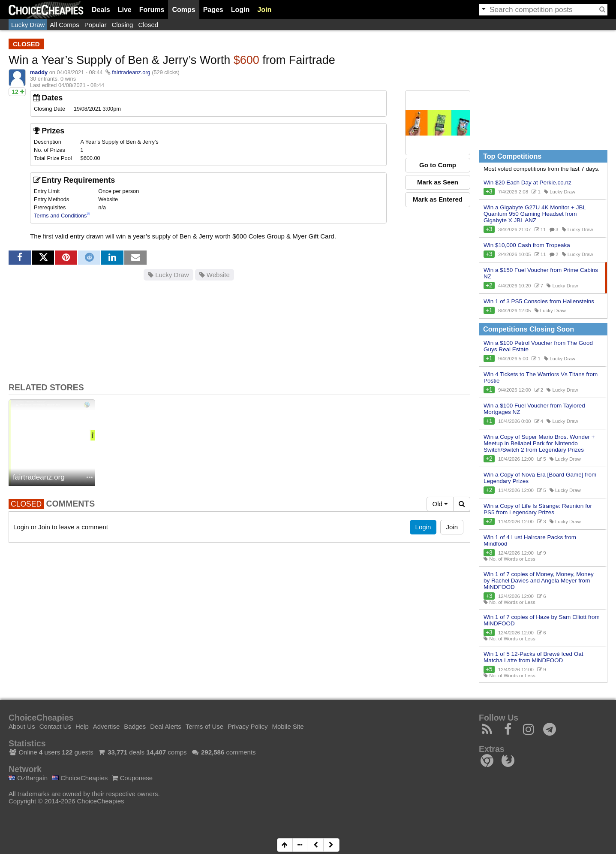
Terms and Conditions (60, 216)
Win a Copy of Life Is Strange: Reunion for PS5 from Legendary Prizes (538, 509)
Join (264, 10)
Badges (135, 726)
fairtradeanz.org (131, 72)
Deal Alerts (166, 726)
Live (125, 10)
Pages (213, 10)
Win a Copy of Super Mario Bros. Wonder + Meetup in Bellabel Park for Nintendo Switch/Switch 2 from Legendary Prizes (539, 443)
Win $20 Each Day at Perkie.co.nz (527, 183)
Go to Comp (438, 165)
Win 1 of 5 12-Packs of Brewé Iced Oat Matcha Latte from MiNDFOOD (533, 657)
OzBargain (28, 778)
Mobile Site (288, 726)
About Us (22, 726)
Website (215, 275)
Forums (152, 10)
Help (82, 726)
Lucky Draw (28, 25)
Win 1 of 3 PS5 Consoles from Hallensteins (539, 301)
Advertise (107, 726)
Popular (96, 25)
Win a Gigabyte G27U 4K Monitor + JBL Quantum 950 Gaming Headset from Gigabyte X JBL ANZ (535, 214)
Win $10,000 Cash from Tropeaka (527, 245)
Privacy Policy (248, 726)
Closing (122, 25)
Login (240, 10)
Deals (101, 10)
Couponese (132, 778)
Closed (148, 25)
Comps (183, 10)
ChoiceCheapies (80, 778)
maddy (39, 72)
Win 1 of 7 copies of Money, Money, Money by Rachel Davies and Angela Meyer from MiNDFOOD (539, 581)
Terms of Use (204, 726)
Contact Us (55, 726)
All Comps (64, 25)
